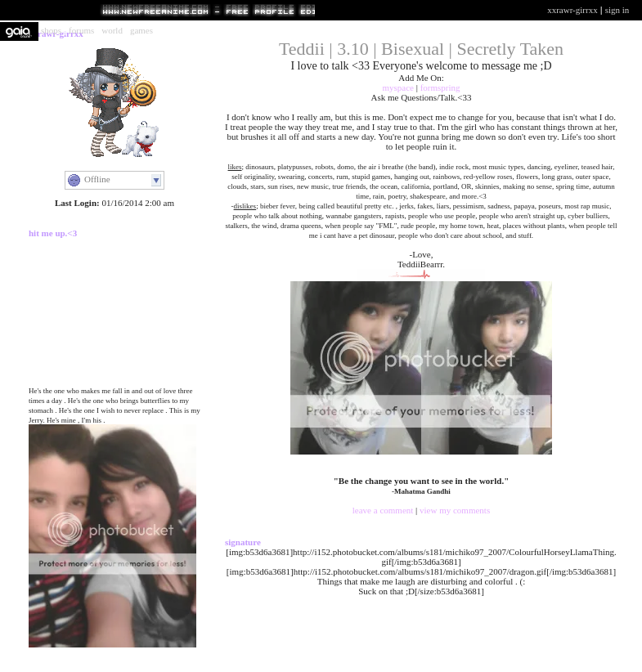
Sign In (617, 10)
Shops (51, 30)
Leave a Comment (384, 510)
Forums (81, 30)
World (112, 30)
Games (141, 30)
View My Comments (455, 510)
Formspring (440, 87)
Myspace (397, 87)
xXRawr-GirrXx (572, 10)
